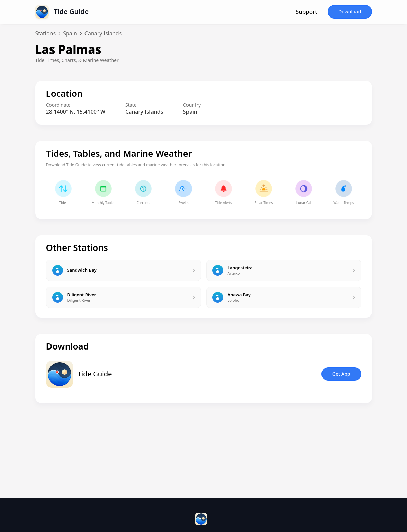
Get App (341, 374)
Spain (70, 33)
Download (350, 12)
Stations (46, 33)
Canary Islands (103, 33)
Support (307, 12)
